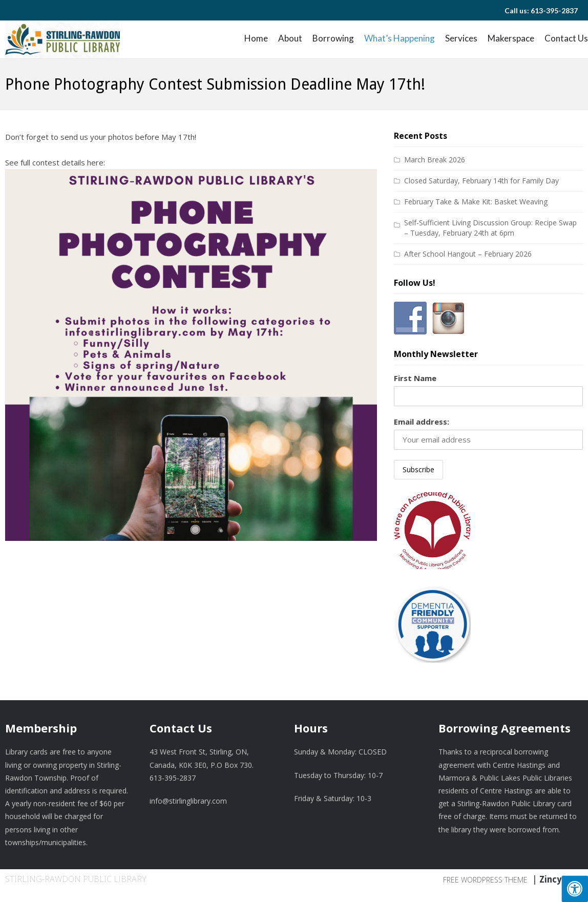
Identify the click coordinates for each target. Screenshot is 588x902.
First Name (415, 378)
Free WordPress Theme (485, 880)
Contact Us (566, 38)
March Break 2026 (435, 160)
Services (461, 38)
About (290, 38)
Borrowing (333, 38)
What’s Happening (400, 38)
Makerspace (511, 38)
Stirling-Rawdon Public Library (76, 879)
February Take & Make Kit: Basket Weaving (476, 202)
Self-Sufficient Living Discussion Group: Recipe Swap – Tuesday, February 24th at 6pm (490, 228)
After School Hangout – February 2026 (468, 254)
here (95, 162)
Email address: (422, 422)
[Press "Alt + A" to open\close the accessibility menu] (575, 889)
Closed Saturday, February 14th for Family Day (481, 181)
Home (256, 38)
